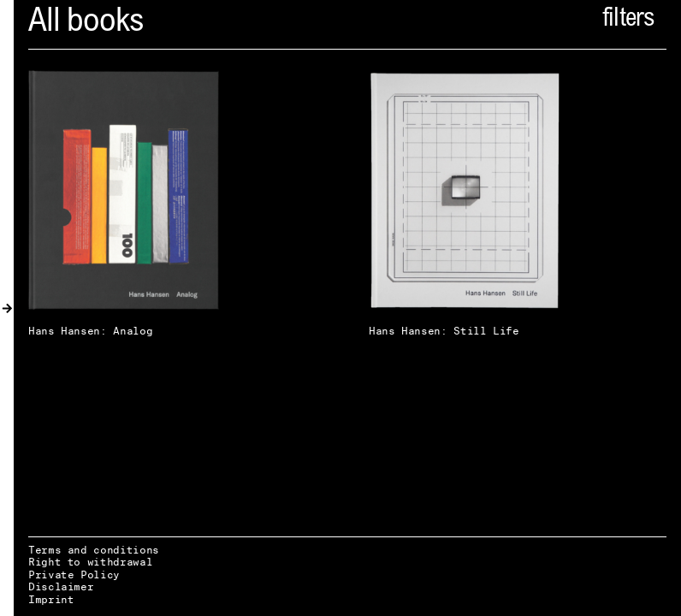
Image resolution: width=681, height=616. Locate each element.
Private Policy (74, 575)
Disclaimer (61, 586)
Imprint (51, 599)
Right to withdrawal (90, 562)
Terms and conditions (94, 550)
